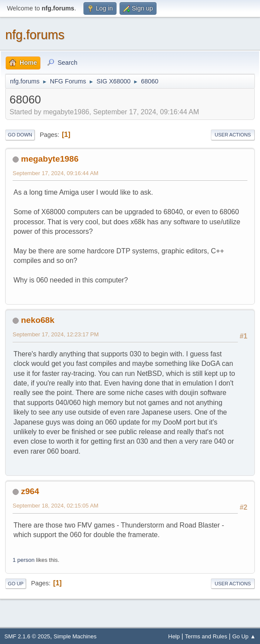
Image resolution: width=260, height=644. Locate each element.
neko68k (38, 320)
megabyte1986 (50, 159)
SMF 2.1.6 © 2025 (27, 636)
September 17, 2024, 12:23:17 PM (56, 334)
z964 (30, 491)
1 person (23, 560)
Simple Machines (75, 636)
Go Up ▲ (244, 636)
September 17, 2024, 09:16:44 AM (55, 173)
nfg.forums (35, 35)
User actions (233, 135)
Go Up (16, 584)
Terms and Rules (206, 636)
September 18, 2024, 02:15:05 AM (55, 506)
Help (174, 636)
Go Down (20, 135)
